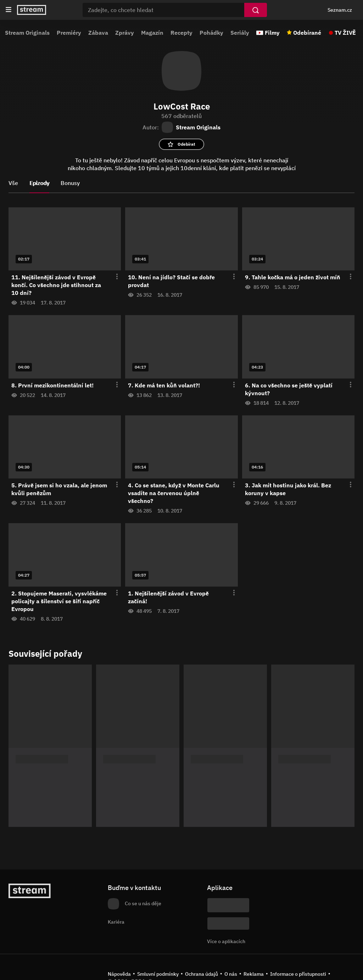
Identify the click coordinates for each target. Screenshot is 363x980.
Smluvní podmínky (158, 974)
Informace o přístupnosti (298, 974)
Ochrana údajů (202, 974)
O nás (231, 974)
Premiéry (69, 33)
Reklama (254, 974)
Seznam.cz (340, 10)
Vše (13, 183)
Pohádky (211, 33)
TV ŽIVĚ (345, 33)
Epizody (39, 183)
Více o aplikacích (226, 941)
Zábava (98, 33)
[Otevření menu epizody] (113, 277)
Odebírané (307, 33)
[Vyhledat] (256, 10)
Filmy (272, 33)
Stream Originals (27, 33)
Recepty (181, 33)
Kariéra (116, 922)
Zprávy (125, 33)
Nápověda (119, 974)
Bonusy (70, 183)
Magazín (152, 33)
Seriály (240, 33)
